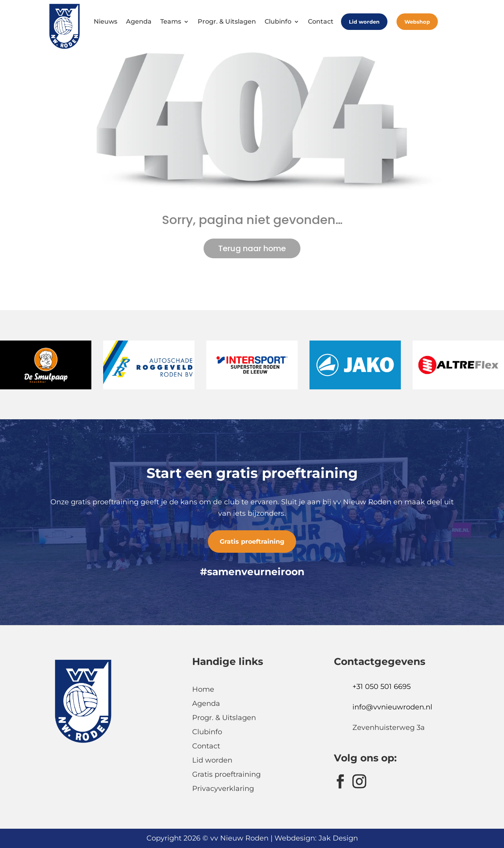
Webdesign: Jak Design (316, 838)
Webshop (417, 22)
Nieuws (106, 21)
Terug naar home (252, 248)
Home (203, 689)
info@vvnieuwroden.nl (392, 707)
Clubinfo (278, 21)
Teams (171, 21)
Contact (321, 21)
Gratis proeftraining (252, 542)
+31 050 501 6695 (382, 687)
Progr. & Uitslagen (227, 21)
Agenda (139, 21)
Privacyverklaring (223, 789)
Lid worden (364, 22)
